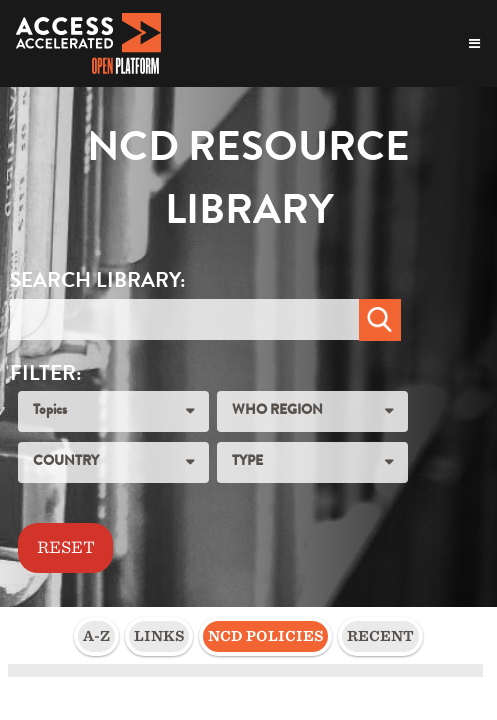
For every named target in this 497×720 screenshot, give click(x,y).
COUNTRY (66, 462)
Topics (50, 411)
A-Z (96, 636)
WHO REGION (277, 411)
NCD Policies (265, 636)
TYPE (247, 462)
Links (159, 636)
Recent (380, 636)
